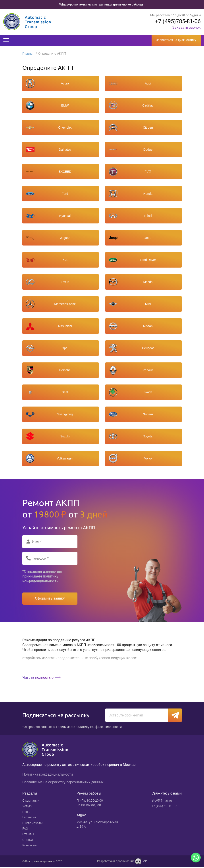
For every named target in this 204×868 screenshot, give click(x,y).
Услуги (27, 807)
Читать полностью (38, 678)
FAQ (25, 829)
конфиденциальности (40, 581)
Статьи (28, 840)
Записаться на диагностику (176, 40)
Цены (26, 812)
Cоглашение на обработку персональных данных (63, 783)
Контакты (30, 846)
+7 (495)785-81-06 (177, 21)
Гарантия (29, 818)
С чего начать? (33, 823)
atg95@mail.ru (162, 801)
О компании (31, 801)
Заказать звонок (187, 28)
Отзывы (28, 835)
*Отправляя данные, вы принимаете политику (42, 576)
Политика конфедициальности (48, 775)
